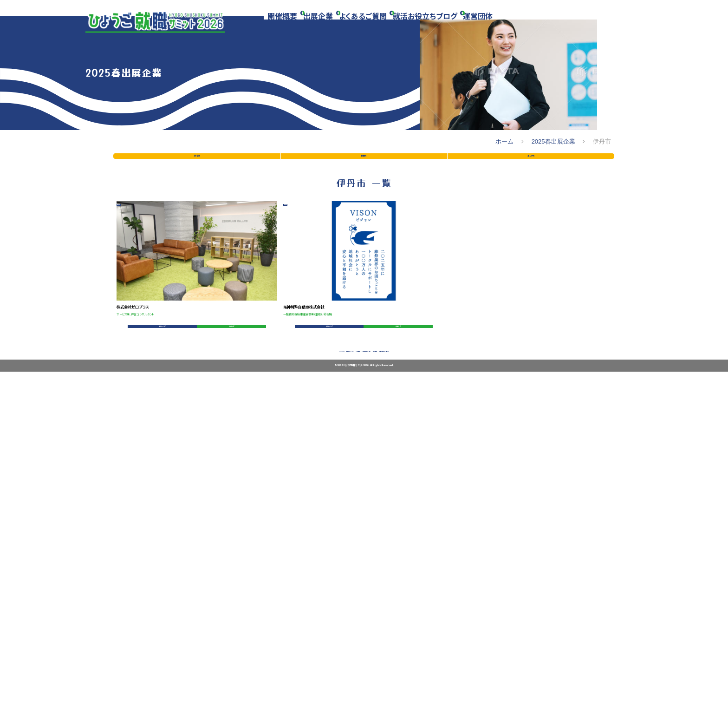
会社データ (159, 625)
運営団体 (502, 25)
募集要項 (224, 625)
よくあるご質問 (377, 25)
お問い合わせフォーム (502, 677)
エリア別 (531, 352)
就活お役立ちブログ (444, 25)
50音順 (197, 352)
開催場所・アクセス (269, 677)
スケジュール (207, 677)
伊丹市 (137, 471)
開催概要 (286, 25)
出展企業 (327, 25)
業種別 (364, 352)
